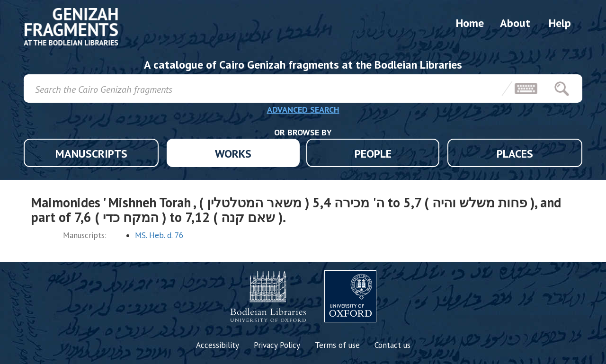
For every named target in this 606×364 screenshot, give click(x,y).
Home (470, 23)
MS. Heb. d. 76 (159, 235)
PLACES (515, 154)
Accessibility (218, 345)
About (515, 23)
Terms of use (337, 345)
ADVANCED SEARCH (303, 110)
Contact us (392, 345)
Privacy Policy (277, 345)
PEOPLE (373, 154)
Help (560, 23)
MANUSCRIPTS (91, 154)
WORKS (233, 154)
